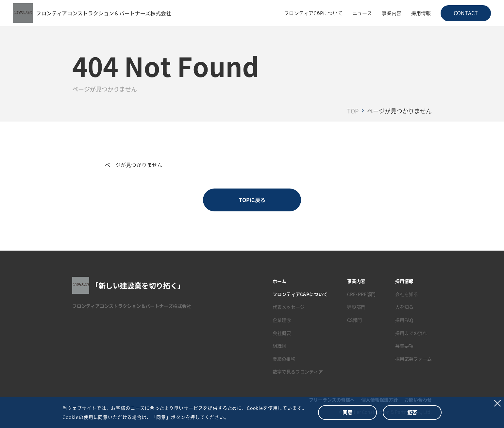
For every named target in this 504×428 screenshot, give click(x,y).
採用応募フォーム (413, 359)
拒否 (412, 412)
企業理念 (282, 320)
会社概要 (282, 333)
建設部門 (356, 307)
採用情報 (421, 13)
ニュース (362, 13)
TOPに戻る (252, 200)
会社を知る (407, 294)
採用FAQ (404, 320)
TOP (353, 111)
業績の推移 (284, 359)
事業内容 (392, 13)
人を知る (404, 307)
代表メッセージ (289, 307)
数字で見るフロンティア (298, 372)
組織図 (279, 346)
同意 (347, 412)
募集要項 (404, 346)
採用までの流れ (411, 333)
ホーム (279, 281)
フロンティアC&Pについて (313, 13)
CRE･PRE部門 (361, 294)
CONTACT (466, 13)
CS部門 (354, 320)
